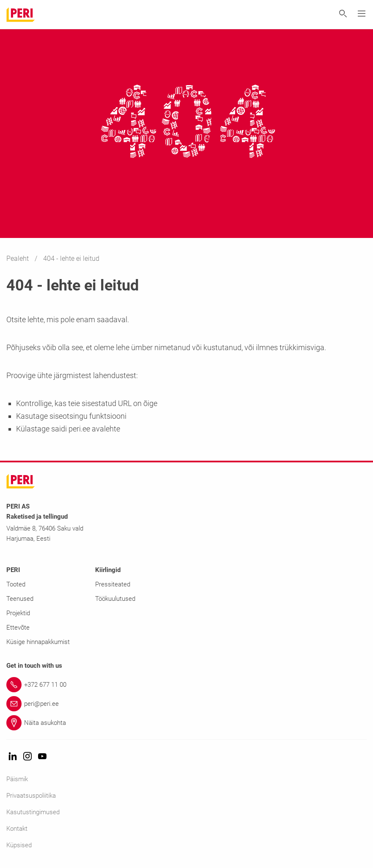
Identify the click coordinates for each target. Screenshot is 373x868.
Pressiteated (113, 584)
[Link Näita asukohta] (186, 723)
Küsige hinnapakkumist (38, 642)
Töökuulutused (115, 599)
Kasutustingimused (33, 812)
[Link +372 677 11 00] (186, 685)
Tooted (16, 584)
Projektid (18, 613)
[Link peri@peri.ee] (186, 704)
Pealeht (18, 258)
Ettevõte (18, 628)
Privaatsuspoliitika (31, 796)
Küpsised (19, 845)
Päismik (17, 779)
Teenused (20, 599)
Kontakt (17, 829)
